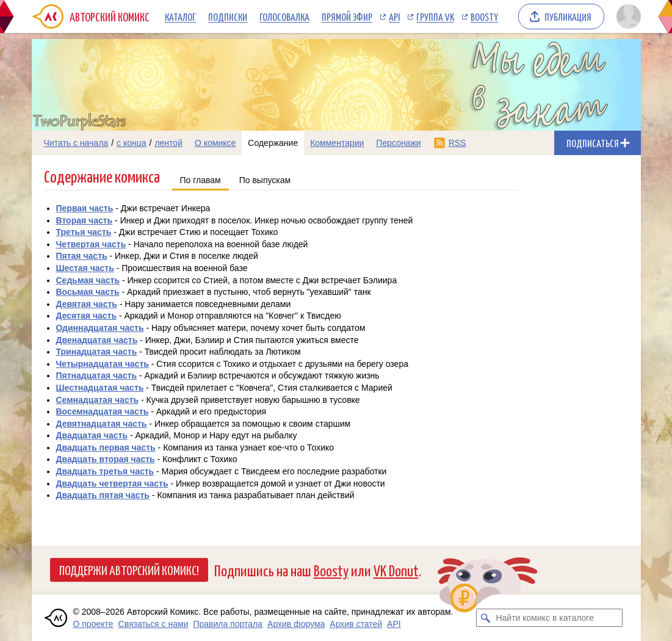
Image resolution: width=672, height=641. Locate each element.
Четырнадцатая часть (103, 364)
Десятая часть (87, 316)
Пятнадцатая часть (97, 375)
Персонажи (398, 143)
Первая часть (85, 208)
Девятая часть (87, 304)
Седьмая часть (88, 280)
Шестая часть (85, 268)
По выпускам (265, 180)
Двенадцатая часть (97, 340)
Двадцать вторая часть (106, 459)
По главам (201, 180)
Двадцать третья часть (105, 471)
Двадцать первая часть (106, 447)
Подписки (228, 16)
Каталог (180, 16)
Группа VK (435, 16)
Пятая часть (82, 256)
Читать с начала (76, 143)
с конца (132, 143)
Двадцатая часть (92, 435)
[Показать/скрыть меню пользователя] (627, 16)
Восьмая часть (88, 292)
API (394, 16)
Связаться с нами (154, 624)
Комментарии (337, 143)
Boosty (484, 16)
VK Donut (396, 570)
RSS (457, 143)
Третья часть (84, 232)
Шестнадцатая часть (100, 388)
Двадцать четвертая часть (112, 483)
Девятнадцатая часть (102, 424)
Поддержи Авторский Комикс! (129, 570)
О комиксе (215, 143)
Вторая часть (85, 220)
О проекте (93, 624)
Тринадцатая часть (97, 352)
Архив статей (356, 624)
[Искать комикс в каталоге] (485, 618)
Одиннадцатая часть (100, 328)
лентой (168, 143)
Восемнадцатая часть (103, 411)
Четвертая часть (91, 244)
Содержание (273, 143)
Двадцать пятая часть (103, 495)
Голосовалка (284, 16)
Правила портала (228, 624)
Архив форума (296, 624)
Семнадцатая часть (98, 400)
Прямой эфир (347, 16)
